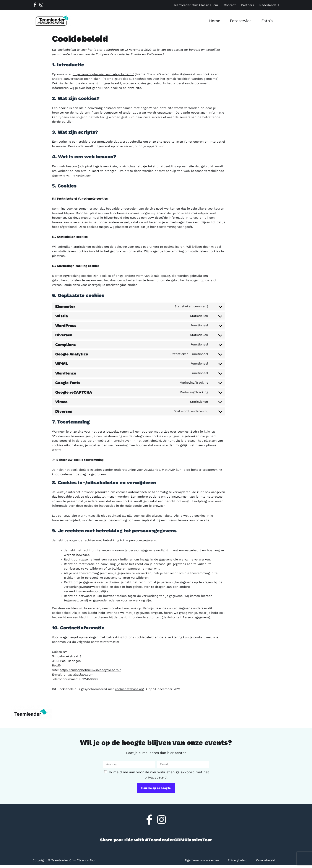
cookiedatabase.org (129, 689)
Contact (230, 5)
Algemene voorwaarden (202, 860)
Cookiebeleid (266, 860)
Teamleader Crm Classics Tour (196, 5)
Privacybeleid (238, 860)
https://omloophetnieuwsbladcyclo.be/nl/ (103, 74)
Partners (248, 5)
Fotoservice (241, 21)
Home (215, 21)
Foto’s (267, 21)
